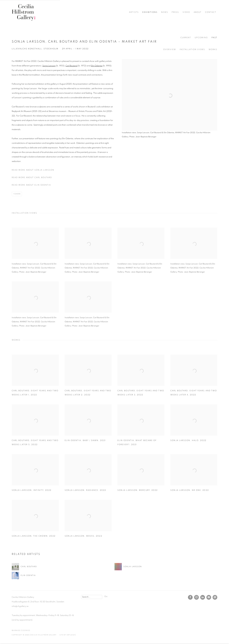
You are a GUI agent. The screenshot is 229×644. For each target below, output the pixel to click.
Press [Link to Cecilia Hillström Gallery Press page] (175, 12)
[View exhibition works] (170, 64)
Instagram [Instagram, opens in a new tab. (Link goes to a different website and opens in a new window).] (196, 597)
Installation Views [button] (192, 50)
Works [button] (213, 50)
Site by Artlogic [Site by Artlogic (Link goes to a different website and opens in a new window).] (68, 635)
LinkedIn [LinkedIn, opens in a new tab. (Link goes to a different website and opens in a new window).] (203, 597)
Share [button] (18, 194)
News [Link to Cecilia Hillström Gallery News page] (165, 12)
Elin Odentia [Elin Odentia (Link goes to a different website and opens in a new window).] (97, 66)
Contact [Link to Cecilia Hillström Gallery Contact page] (211, 12)
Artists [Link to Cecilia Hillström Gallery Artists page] (134, 12)
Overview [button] (170, 50)
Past (214, 38)
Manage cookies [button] (21, 630)
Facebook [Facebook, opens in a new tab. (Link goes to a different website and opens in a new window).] (190, 597)
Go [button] (106, 596)
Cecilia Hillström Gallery (23, 12)
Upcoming (201, 38)
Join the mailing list (209, 597)
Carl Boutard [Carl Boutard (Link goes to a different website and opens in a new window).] (71, 66)
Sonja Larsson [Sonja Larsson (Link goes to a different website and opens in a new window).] (49, 66)
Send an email (215, 597)
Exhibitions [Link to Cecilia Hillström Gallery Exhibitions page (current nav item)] (150, 12)
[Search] (92, 597)
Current (186, 38)
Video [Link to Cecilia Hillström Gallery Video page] (186, 12)
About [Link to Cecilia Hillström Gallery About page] (198, 12)
